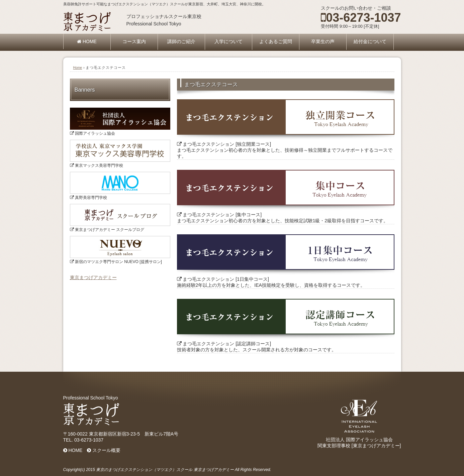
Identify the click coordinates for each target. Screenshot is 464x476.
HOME (87, 41)
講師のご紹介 (181, 41)
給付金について (370, 41)
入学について (228, 41)
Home (78, 68)
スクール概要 (104, 450)
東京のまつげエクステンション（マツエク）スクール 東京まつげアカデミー (165, 470)
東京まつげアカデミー (93, 277)
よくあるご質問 (276, 41)
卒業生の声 (323, 41)
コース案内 (134, 41)
